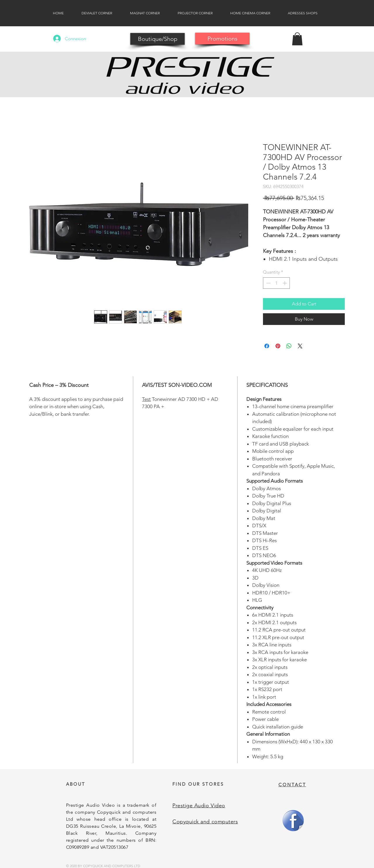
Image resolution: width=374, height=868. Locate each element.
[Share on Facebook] (267, 346)
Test (146, 399)
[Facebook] (293, 821)
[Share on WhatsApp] (289, 346)
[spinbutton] (277, 283)
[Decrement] (268, 283)
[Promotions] (222, 39)
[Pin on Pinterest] (278, 346)
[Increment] (285, 283)
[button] (297, 39)
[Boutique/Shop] (157, 39)
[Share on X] (300, 346)
